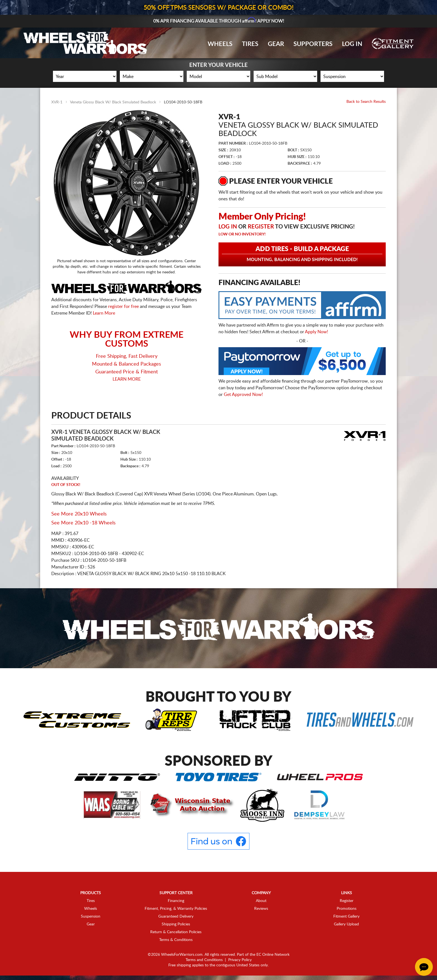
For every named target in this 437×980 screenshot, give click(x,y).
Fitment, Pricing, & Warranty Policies (176, 909)
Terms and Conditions (204, 960)
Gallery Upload (346, 924)
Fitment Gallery (346, 916)
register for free (123, 307)
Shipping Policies (176, 924)
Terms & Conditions (176, 940)
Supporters (313, 44)
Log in (228, 227)
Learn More (104, 313)
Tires (250, 44)
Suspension (91, 916)
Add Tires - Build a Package (302, 254)
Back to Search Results (366, 102)
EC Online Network (273, 955)
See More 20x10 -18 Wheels (83, 523)
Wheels (220, 44)
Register (261, 227)
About (261, 901)
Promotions (347, 909)
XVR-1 (57, 102)
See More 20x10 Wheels (79, 514)
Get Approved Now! (243, 395)
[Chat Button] (424, 967)
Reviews (261, 909)
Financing (176, 901)
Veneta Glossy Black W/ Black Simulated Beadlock (113, 102)
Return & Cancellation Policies (176, 932)
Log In (352, 44)
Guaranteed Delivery (176, 916)
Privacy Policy (240, 960)
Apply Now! (316, 332)
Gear (276, 44)
